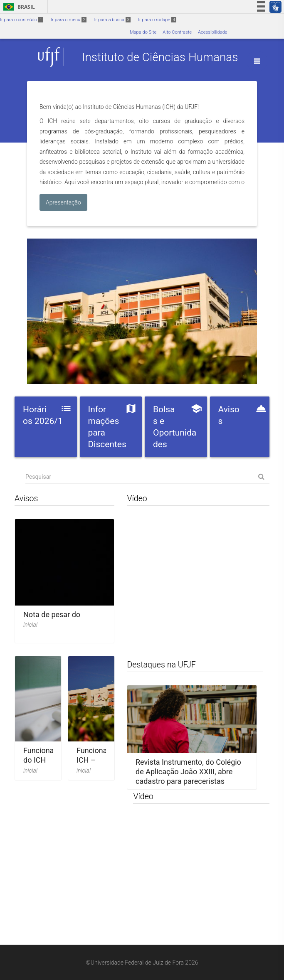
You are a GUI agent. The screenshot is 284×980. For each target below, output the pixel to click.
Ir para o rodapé (157, 20)
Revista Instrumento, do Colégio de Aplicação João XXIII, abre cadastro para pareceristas (188, 772)
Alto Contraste (177, 32)
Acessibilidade (212, 32)
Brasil (18, 7)
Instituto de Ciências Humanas (160, 57)
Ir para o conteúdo (22, 20)
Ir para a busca (112, 20)
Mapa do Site (143, 32)
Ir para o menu (69, 20)
